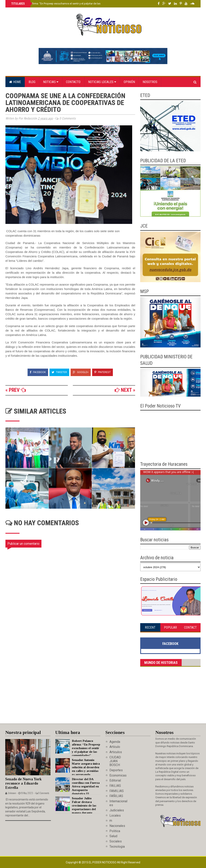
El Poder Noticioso (103, 862)
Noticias (51, 82)
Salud (113, 836)
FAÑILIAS (116, 796)
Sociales (116, 841)
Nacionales (117, 826)
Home (15, 82)
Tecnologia (117, 847)
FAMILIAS (117, 791)
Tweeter (59, 372)
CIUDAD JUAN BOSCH (115, 761)
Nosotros (150, 82)
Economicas (118, 775)
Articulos (116, 752)
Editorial (115, 780)
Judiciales (117, 810)
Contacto (73, 82)
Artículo (115, 747)
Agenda (115, 742)
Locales (115, 816)
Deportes (116, 770)
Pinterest (102, 372)
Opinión (129, 82)
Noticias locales (102, 82)
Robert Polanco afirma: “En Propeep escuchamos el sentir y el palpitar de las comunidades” (64, 4)
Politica (115, 831)
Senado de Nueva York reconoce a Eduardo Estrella (23, 783)
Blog (32, 82)
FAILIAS (115, 786)
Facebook (38, 372)
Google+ (81, 372)
